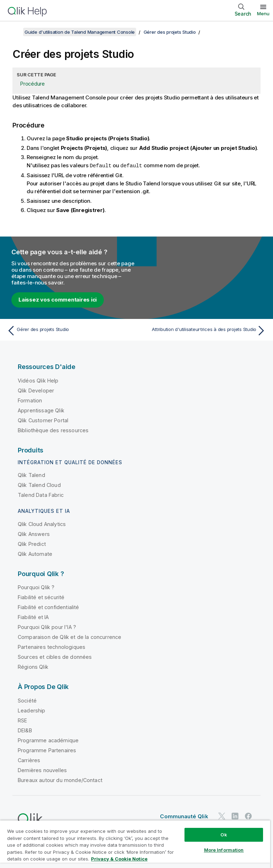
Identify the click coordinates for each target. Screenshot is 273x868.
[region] (135, 844)
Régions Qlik (33, 666)
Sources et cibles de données (55, 657)
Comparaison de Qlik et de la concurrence (69, 637)
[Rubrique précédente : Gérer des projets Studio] (70, 330)
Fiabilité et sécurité (41, 597)
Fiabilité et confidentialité (48, 607)
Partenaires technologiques (52, 647)
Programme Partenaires (47, 750)
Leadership (32, 710)
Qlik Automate (35, 554)
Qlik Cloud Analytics (42, 524)
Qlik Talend (31, 475)
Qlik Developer (36, 390)
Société (27, 700)
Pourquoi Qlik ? (36, 587)
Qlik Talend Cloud (39, 485)
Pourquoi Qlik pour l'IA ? (47, 627)
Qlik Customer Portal (43, 420)
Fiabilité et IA (33, 617)
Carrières (29, 760)
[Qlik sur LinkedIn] (235, 816)
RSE (22, 720)
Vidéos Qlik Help (38, 380)
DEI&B (25, 730)
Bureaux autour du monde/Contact (60, 780)
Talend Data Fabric (41, 495)
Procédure (33, 84)
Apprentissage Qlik (41, 410)
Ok (224, 835)
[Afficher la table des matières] (14, 32)
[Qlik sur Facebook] (248, 816)
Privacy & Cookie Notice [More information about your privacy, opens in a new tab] (119, 859)
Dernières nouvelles (42, 770)
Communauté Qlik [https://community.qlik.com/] (184, 816)
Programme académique (48, 740)
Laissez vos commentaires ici (58, 299)
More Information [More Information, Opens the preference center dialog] (224, 850)
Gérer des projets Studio (170, 32)
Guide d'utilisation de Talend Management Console (80, 32)
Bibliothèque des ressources (53, 430)
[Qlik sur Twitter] (222, 816)
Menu (263, 13)
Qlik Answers (34, 534)
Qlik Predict (32, 544)
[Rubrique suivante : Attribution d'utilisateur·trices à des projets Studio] (203, 330)
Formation (30, 400)
